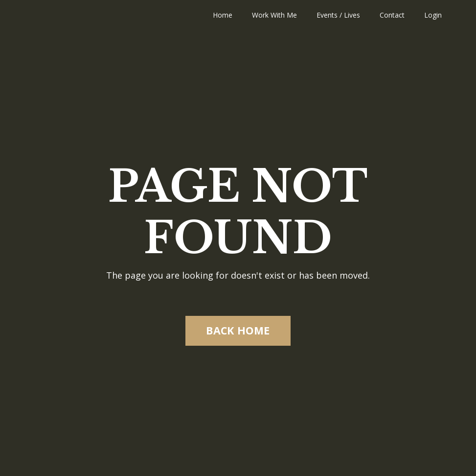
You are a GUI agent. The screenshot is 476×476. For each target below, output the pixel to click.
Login (433, 15)
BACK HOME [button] (238, 330)
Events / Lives (338, 15)
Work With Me (274, 15)
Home (223, 15)
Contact (392, 15)
